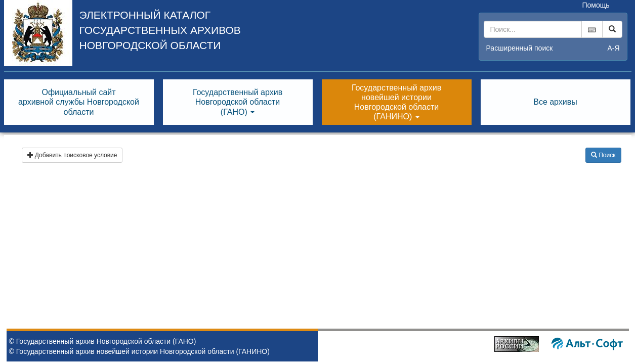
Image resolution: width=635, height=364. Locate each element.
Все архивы (555, 102)
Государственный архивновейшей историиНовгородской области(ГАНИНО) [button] (396, 102)
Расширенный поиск (520, 48)
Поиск (603, 155)
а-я (613, 48)
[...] (533, 29)
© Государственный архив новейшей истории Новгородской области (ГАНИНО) (139, 351)
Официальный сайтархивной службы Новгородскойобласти (79, 102)
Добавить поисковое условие (72, 155)
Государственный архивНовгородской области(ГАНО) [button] (238, 102)
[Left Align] (612, 29)
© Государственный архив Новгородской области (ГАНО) (103, 341)
